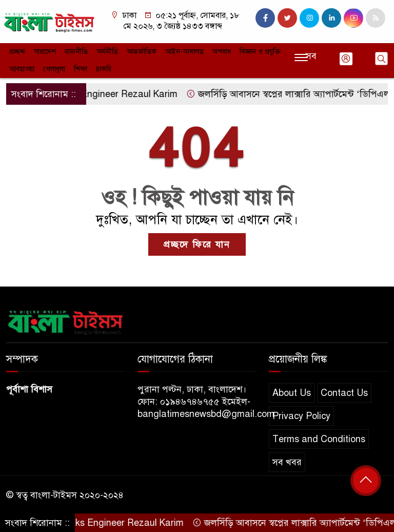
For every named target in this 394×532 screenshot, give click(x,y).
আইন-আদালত (184, 52)
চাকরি (104, 69)
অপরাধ (222, 52)
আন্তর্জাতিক (142, 52)
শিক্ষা (81, 69)
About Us (292, 393)
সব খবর (287, 462)
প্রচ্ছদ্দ (17, 52)
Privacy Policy (301, 416)
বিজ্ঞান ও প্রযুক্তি (260, 52)
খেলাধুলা (54, 69)
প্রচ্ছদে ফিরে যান (197, 244)
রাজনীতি (76, 52)
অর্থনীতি (107, 52)
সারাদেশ (45, 52)
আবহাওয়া (22, 69)
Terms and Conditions (319, 439)
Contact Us (344, 393)
